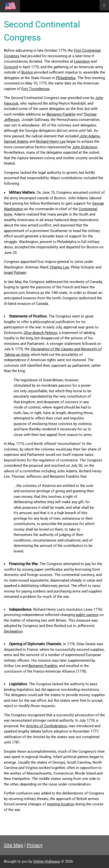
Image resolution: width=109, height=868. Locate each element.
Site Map (13, 845)
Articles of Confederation (46, 726)
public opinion (87, 615)
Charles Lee (59, 267)
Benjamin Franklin (61, 114)
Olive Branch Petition (40, 333)
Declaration (13, 631)
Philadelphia (66, 78)
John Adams (90, 136)
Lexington (82, 61)
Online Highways (47, 861)
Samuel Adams (16, 142)
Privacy (35, 845)
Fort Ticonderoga (35, 89)
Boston (27, 72)
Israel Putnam (15, 273)
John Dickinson (85, 147)
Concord (11, 67)
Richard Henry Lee (51, 142)
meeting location (61, 804)
